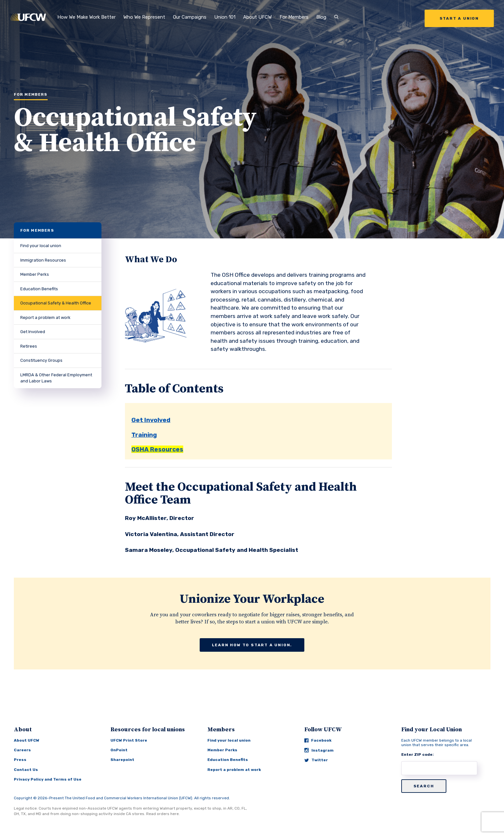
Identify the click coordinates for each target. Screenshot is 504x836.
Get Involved (33, 332)
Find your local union (41, 246)
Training (144, 435)
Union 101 (225, 17)
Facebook (318, 740)
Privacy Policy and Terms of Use (48, 779)
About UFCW (257, 17)
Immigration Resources (43, 260)
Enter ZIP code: (418, 754)
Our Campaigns (190, 17)
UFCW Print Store (129, 740)
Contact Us (26, 770)
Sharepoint (122, 760)
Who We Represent (144, 17)
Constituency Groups (41, 360)
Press (20, 760)
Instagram (319, 750)
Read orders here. (163, 814)
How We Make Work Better (86, 17)
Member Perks (35, 274)
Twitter (316, 760)
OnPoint (119, 750)
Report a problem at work (45, 317)
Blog (321, 17)
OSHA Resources (157, 449)
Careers (22, 750)
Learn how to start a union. (252, 645)
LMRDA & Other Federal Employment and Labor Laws (56, 378)
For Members (294, 17)
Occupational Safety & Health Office (56, 303)
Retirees (29, 346)
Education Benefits (39, 289)
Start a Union (459, 18)
